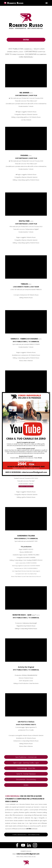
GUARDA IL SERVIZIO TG (26, 486)
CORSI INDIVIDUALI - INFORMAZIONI (26, 835)
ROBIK (26, 785)
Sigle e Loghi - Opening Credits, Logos (26, 763)
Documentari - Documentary (26, 780)
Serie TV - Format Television (26, 774)
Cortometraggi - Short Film (26, 768)
